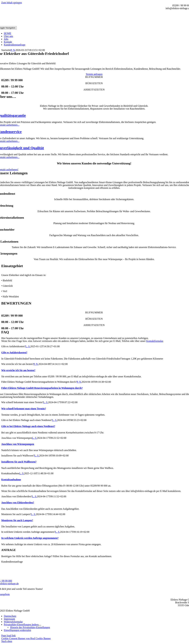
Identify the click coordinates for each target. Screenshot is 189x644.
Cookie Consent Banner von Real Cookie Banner (26, 638)
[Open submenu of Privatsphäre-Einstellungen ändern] (40, 625)
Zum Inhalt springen (12, 3)
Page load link (8, 636)
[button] (21, 625)
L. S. (28, 346)
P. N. (13, 50)
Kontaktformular (155, 341)
